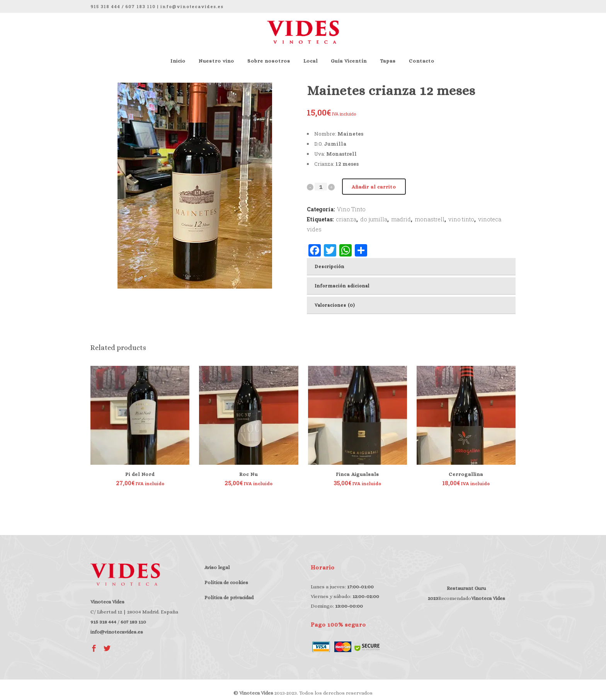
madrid (401, 219)
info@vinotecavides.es (192, 6)
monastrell (430, 219)
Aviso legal (217, 567)
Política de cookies (226, 582)
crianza (346, 219)
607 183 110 (140, 6)
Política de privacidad (229, 597)
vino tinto (461, 219)
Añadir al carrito (374, 187)
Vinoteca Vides (488, 598)
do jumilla (374, 219)
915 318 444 (105, 6)
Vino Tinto (351, 209)
